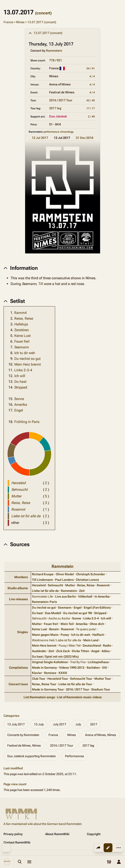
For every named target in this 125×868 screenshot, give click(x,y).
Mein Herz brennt (28, 364)
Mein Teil (67, 624)
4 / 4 (92, 76)
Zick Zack (63, 651)
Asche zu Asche (59, 618)
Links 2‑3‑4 (91, 618)
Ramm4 (21, 313)
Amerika (21, 405)
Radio (107, 645)
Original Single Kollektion (50, 662)
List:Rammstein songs (39, 697)
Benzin (54, 629)
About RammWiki (57, 834)
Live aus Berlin (65, 596)
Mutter (70, 585)
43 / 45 (91, 100)
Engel (19, 410)
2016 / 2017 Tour (61, 100)
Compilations (18, 668)
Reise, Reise (24, 318)
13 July (39, 724)
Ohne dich (97, 624)
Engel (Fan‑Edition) (97, 608)
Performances (75, 756)
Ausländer (39, 651)
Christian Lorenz (87, 580)
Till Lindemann (42, 580)
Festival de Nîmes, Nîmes (24, 745)
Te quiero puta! (86, 629)
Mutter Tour (103, 679)
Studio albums (18, 588)
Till (41, 284)
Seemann (22, 347)
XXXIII (63, 673)
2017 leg (55, 108)
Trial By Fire (78, 662)
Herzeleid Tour (58, 679)
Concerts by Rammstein (23, 735)
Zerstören (22, 330)
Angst (95, 651)
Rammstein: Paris (44, 602)
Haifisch (98, 635)
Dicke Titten (80, 651)
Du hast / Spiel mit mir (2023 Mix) (55, 657)
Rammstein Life (42, 596)
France (8, 22)
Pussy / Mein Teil (70, 645)
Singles (22, 632)
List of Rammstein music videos (79, 697)
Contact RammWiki (17, 842)
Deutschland (92, 645)
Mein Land (91, 640)
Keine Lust (22, 336)
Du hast (20, 382)
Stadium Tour (101, 689)
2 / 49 (91, 117)
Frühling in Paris (27, 422)
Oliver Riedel (65, 574)
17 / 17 (91, 108)
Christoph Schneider (90, 574)
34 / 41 (91, 68)
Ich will (20, 376)
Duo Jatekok (58, 116)
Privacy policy (13, 834)
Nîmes (20, 22)
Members (21, 577)
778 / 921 (56, 60)
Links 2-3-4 (23, 370)
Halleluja (21, 324)
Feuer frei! (22, 341)
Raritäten (93, 668)
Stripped (21, 387)
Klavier (37, 673)
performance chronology (59, 132)
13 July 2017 (16, 724)
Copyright (94, 834)
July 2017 (60, 724)
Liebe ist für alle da (45, 591)
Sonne (19, 399)
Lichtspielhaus (98, 662)
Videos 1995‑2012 (72, 668)
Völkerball (85, 596)
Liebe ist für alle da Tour (75, 684)
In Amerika (102, 596)
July (78, 724)
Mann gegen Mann (45, 635)
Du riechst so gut (27, 359)
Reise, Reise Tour (44, 684)
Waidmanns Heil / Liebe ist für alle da (57, 640)
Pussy (65, 635)
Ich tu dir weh (25, 353)
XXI (104, 668)
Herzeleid (39, 585)
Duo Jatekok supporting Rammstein (32, 756)
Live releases (18, 599)
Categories (11, 716)
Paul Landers (64, 580)
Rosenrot (103, 585)
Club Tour (39, 679)
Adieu (106, 651)
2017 (94, 724)
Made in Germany (44, 668)
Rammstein (54, 51)
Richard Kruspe (43, 574)
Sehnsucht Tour (81, 679)
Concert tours (18, 684)
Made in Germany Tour (48, 689)
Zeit (82, 591)
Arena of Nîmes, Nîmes (101, 735)
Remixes (50, 673)
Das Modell (53, 613)
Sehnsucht (55, 585)
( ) (46, 483)
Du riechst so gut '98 (78, 613)
